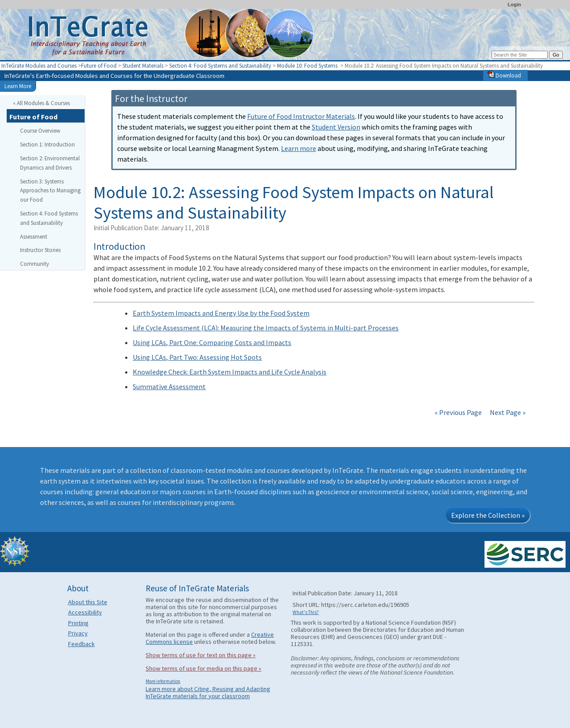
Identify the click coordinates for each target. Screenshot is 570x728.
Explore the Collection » (488, 515)
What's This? (306, 612)
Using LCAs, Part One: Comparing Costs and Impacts (212, 342)
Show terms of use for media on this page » (204, 668)
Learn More (18, 86)
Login (514, 4)
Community (35, 264)
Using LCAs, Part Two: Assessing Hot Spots (197, 357)
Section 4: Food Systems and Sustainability (220, 65)
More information (163, 681)
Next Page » (507, 412)
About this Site (88, 602)
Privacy (78, 633)
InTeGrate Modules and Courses (39, 65)
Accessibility (85, 612)
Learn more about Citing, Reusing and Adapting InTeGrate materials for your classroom (208, 692)
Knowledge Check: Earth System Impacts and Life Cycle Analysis (230, 372)
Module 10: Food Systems (308, 65)
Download (504, 75)
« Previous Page (458, 412)
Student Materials (143, 65)
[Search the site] (520, 55)
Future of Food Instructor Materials (301, 116)
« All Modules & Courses (41, 103)
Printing (78, 623)
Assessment (34, 236)
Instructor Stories (40, 250)
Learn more (299, 148)
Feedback (81, 644)
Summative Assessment (169, 386)
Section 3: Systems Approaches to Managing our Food (50, 191)
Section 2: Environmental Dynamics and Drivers (50, 163)
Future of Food (99, 65)
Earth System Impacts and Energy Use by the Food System (221, 313)
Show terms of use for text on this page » (201, 655)
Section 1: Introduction (47, 144)
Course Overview (40, 130)
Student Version (336, 127)
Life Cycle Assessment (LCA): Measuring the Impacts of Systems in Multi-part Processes (266, 328)
